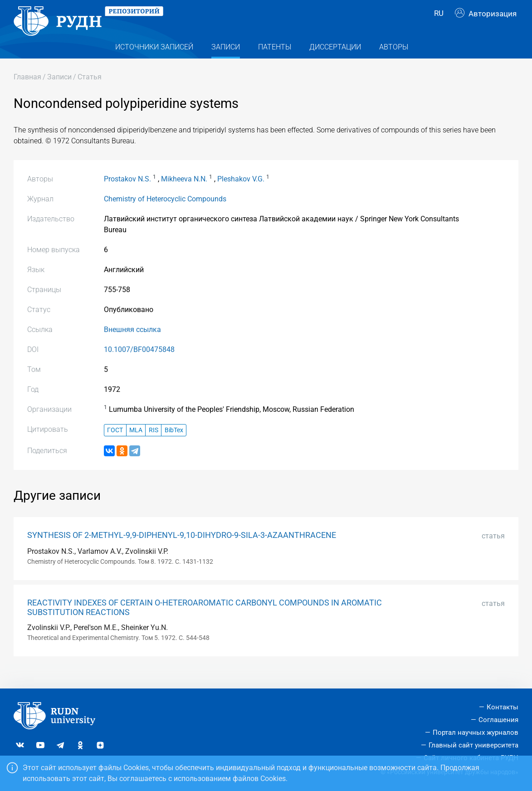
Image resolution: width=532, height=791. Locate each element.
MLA (136, 444)
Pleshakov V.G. (241, 193)
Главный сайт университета (473, 745)
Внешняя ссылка (132, 344)
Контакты (503, 707)
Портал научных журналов (476, 732)
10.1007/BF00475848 (139, 364)
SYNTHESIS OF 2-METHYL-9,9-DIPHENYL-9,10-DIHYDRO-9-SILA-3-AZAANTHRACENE (182, 549)
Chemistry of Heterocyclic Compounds (165, 213)
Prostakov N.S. (127, 193)
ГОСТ (115, 444)
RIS (154, 444)
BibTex (174, 444)
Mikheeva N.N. (184, 193)
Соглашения (498, 720)
